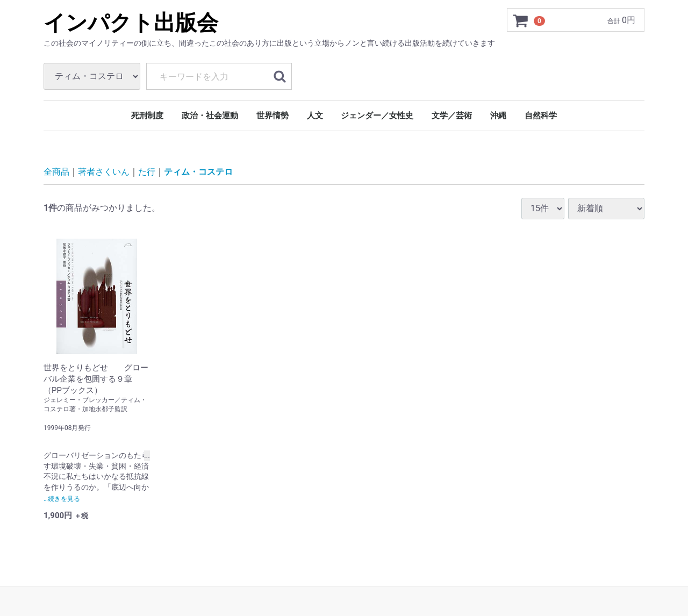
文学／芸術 (452, 116)
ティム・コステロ (198, 172)
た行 (147, 172)
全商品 (56, 172)
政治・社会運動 (210, 116)
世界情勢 (273, 116)
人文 (315, 116)
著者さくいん (104, 172)
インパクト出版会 (131, 23)
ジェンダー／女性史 (377, 116)
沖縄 (498, 116)
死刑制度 (147, 116)
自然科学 (541, 116)
